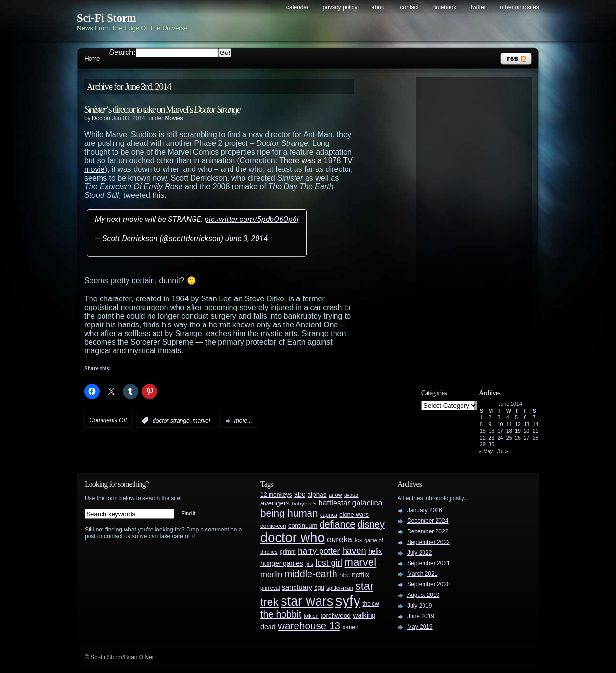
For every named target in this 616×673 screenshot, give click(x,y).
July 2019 (419, 606)
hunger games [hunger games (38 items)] (282, 563)
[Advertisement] (479, 225)
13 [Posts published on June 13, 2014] (526, 424)
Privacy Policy (340, 7)
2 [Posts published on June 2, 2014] (490, 417)
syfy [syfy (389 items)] (348, 601)
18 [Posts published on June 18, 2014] (509, 431)
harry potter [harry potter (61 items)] (319, 551)
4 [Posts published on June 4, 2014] (508, 417)
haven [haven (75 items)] (354, 550)
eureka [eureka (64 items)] (340, 539)
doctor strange (171, 421)
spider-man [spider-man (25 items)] (340, 588)
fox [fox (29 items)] (358, 540)
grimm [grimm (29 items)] (288, 552)
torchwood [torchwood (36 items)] (336, 615)
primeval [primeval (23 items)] (270, 588)
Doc (97, 118)
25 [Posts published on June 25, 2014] (509, 438)
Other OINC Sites (520, 7)
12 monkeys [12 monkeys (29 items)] (276, 495)
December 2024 (428, 521)
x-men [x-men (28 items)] (350, 627)
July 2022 (419, 553)
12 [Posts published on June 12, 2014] (518, 424)
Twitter (478, 7)
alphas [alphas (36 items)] (317, 495)
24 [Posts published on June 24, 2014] (500, 438)
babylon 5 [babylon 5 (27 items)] (304, 503)
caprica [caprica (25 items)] (329, 515)
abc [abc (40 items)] (300, 494)
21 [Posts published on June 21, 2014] (536, 431)
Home (92, 58)
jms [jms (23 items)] (309, 564)
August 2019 (423, 595)
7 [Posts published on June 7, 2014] (534, 417)
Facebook (445, 7)
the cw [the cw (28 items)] (371, 604)
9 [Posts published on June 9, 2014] (490, 424)
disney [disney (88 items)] (371, 524)
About (379, 7)
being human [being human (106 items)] (289, 513)
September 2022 (429, 542)
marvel (201, 421)
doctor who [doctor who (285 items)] (293, 537)
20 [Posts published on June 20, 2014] (526, 431)
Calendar (297, 7)
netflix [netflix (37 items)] (360, 575)
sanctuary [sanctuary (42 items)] (297, 587)
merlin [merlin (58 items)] (271, 575)
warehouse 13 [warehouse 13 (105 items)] (309, 626)
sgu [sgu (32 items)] (319, 588)
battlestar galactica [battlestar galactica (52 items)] (351, 503)
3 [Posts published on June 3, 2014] (499, 417)
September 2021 (429, 563)
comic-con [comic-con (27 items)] (273, 525)
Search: (122, 52)
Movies (174, 118)
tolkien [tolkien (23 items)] (311, 616)
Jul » (503, 451)
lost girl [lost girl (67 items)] (329, 563)
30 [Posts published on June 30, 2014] (491, 444)
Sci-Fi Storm (107, 18)
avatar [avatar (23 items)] (351, 495)
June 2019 (421, 616)
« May (486, 451)
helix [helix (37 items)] (375, 551)
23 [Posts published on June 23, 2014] (491, 438)
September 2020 (429, 584)
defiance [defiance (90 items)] (337, 524)
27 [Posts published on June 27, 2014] (526, 438)
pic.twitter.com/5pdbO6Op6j (251, 219)
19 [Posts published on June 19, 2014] (518, 431)
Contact (410, 7)
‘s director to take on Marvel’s (162, 109)
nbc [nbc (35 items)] (345, 575)
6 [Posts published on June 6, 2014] (525, 417)
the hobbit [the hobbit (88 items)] (281, 614)
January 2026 (425, 510)
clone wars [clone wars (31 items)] (354, 515)
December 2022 (428, 531)
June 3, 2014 (246, 239)
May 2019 (420, 627)
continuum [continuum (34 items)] (303, 525)
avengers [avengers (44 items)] (275, 503)
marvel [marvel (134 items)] (360, 562)
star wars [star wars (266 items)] (307, 601)
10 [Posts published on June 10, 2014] (500, 424)
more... (243, 421)
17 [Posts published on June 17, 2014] (500, 431)
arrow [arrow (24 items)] (335, 495)
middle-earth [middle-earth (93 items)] (311, 574)
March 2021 (422, 574)
